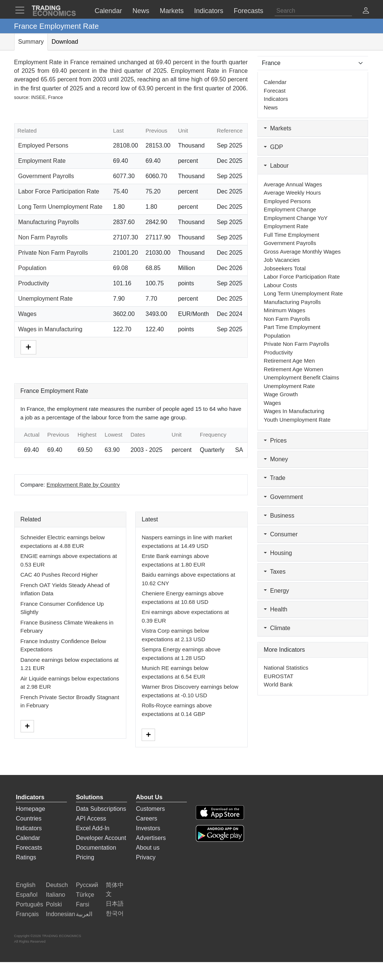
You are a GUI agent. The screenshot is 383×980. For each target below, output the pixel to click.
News (271, 107)
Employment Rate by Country (83, 485)
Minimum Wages (285, 310)
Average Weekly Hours (292, 193)
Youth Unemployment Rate (297, 420)
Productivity (34, 283)
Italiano (56, 895)
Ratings (26, 857)
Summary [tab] (31, 42)
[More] (28, 347)
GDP (274, 147)
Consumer (281, 534)
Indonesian (61, 914)
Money (276, 459)
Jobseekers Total (285, 268)
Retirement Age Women (294, 369)
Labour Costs (280, 285)
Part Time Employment (292, 327)
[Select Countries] (313, 63)
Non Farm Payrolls (43, 237)
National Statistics (286, 668)
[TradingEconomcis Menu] (22, 10)
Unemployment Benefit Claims (302, 377)
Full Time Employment (291, 235)
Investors (148, 828)
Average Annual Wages (293, 184)
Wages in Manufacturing (50, 329)
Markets (278, 128)
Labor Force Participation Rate (59, 191)
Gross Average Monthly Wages (302, 252)
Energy (277, 591)
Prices (275, 441)
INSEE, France (47, 97)
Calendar (275, 82)
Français (27, 914)
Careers (147, 818)
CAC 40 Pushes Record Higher (59, 575)
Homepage (31, 809)
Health (276, 609)
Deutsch (57, 885)
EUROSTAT (279, 676)
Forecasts (29, 848)
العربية (84, 914)
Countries (29, 818)
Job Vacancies (282, 260)
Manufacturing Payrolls (49, 222)
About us (148, 848)
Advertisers (151, 838)
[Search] (313, 11)
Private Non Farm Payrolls (53, 253)
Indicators (276, 99)
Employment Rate (42, 161)
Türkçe (85, 895)
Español (27, 895)
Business (279, 516)
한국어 (115, 913)
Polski (54, 904)
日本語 (115, 904)
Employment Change (290, 209)
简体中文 (115, 889)
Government (283, 497)
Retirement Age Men (289, 361)
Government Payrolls (46, 176)
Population (33, 268)
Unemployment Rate (46, 299)
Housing (278, 553)
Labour (276, 166)
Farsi (83, 904)
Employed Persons (43, 145)
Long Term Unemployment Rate (61, 207)
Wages (27, 314)
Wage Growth (281, 394)
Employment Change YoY (296, 218)
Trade (275, 478)
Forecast (275, 91)
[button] (366, 11)
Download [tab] (65, 42)
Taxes (275, 572)
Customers (150, 809)
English (26, 885)
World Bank (278, 684)
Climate (277, 628)
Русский (87, 885)
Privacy (146, 857)
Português (30, 904)
